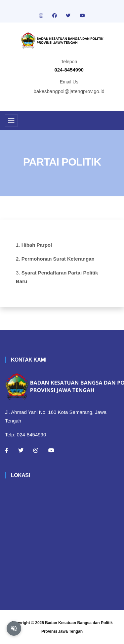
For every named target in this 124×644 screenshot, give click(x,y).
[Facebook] (7, 450)
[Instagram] (36, 450)
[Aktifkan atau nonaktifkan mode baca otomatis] (14, 628)
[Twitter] (21, 450)
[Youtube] (51, 450)
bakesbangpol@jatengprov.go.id (69, 91)
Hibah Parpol (37, 245)
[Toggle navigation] (11, 121)
